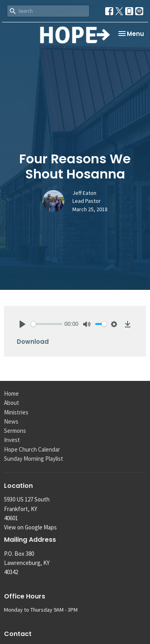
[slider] (47, 324)
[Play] (22, 324)
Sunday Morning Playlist (34, 459)
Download (33, 342)
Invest (12, 440)
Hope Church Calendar (32, 449)
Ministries (16, 412)
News (11, 421)
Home (11, 393)
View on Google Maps (30, 527)
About (12, 403)
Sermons (15, 431)
